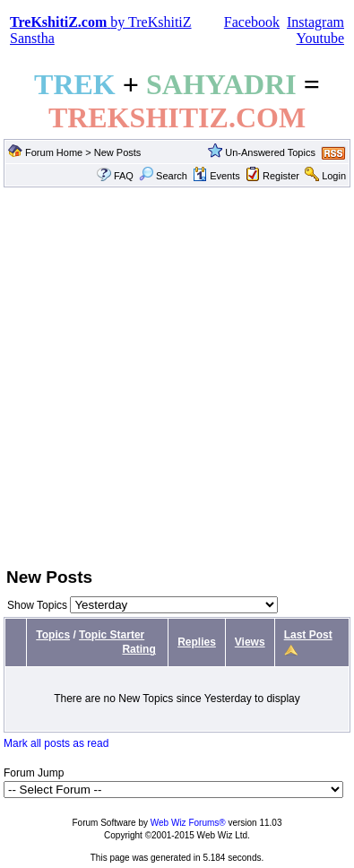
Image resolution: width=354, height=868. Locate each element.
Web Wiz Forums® (188, 823)
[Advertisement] (168, 375)
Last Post (308, 635)
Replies (197, 642)
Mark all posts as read (56, 743)
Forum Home (54, 152)
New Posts (118, 152)
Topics (53, 635)
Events (216, 176)
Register (281, 176)
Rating (138, 649)
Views (250, 642)
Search (163, 176)
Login (334, 176)
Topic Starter (112, 635)
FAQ (124, 176)
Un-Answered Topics (270, 152)
